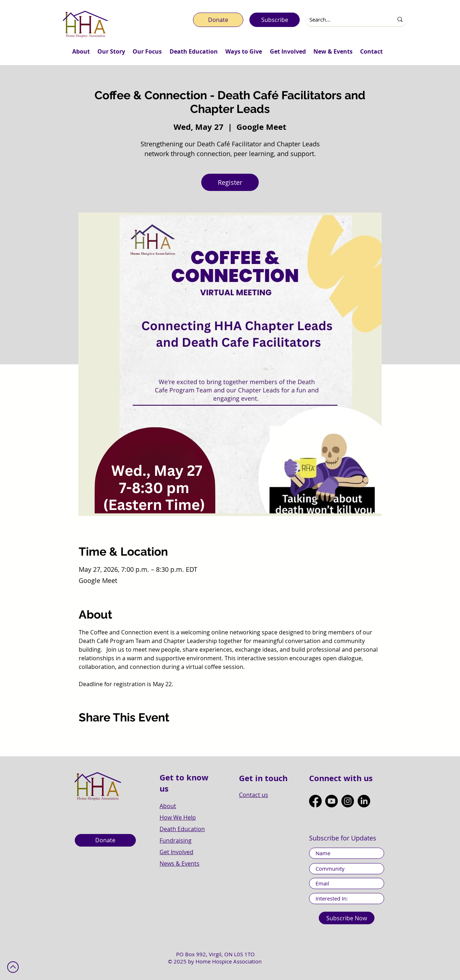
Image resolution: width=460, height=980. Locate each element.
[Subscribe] (275, 20)
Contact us (254, 795)
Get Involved (176, 852)
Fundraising (176, 840)
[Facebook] (315, 801)
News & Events (180, 863)
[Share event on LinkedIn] (117, 737)
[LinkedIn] (364, 801)
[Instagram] (348, 801)
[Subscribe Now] (347, 918)
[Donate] (218, 20)
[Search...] (344, 20)
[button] (81, 51)
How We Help (178, 817)
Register (230, 182)
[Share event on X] (100, 737)
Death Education (182, 829)
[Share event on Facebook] (82, 737)
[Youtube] (332, 801)
